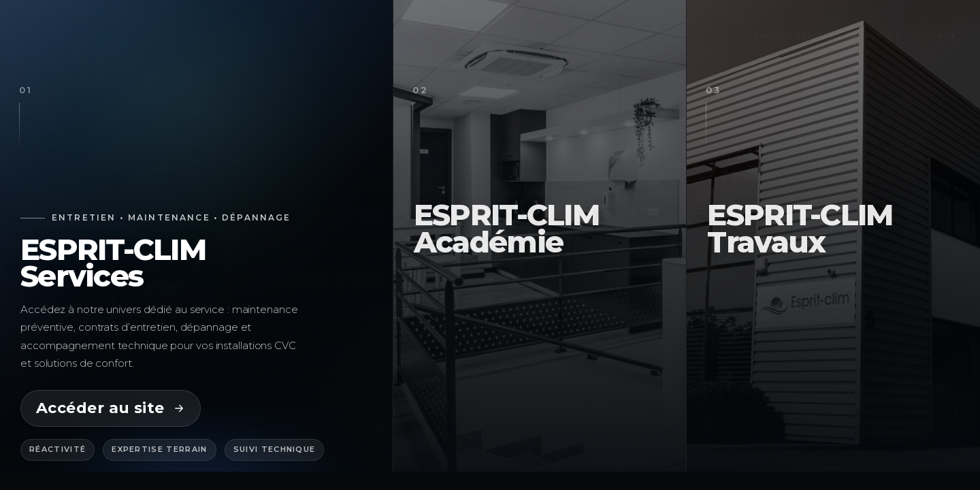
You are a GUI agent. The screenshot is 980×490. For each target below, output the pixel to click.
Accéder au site (111, 408)
